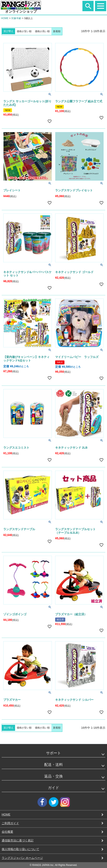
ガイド (53, 788)
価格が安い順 (24, 31)
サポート (53, 753)
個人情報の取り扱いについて (20, 849)
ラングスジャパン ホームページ (22, 858)
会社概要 (7, 832)
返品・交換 (53, 776)
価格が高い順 (42, 31)
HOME (5, 18)
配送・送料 (53, 765)
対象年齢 (16, 18)
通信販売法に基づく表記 (18, 840)
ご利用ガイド (10, 823)
